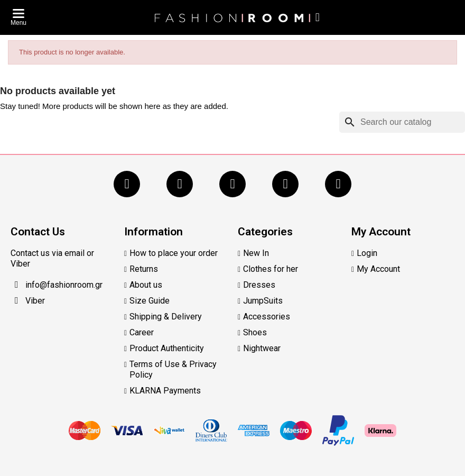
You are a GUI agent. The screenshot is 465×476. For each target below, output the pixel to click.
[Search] (402, 122)
